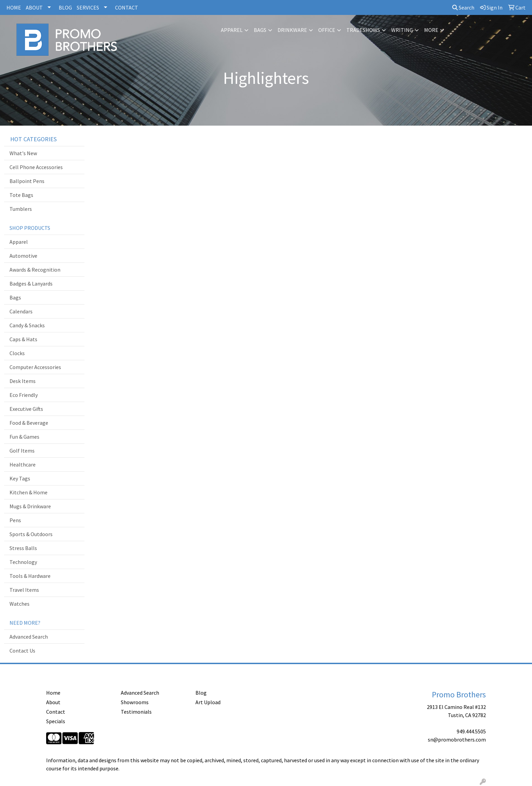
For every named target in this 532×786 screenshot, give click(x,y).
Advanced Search (29, 637)
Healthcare (23, 464)
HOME (14, 7)
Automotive (23, 256)
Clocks (17, 353)
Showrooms (135, 702)
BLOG (65, 7)
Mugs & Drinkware (30, 506)
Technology (23, 562)
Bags (260, 30)
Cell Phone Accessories (36, 167)
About (53, 702)
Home (53, 693)
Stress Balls (23, 548)
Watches (20, 604)
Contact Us (22, 651)
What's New (23, 153)
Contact (56, 712)
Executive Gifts (26, 409)
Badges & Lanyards (31, 284)
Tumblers (21, 209)
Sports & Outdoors (31, 534)
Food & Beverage (29, 423)
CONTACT (127, 7)
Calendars (21, 311)
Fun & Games (24, 437)
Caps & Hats (23, 339)
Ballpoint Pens (27, 181)
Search (463, 7)
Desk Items (23, 381)
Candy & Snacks (27, 325)
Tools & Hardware (30, 576)
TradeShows (363, 30)
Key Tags (20, 478)
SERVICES (88, 7)
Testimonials (136, 712)
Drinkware (292, 30)
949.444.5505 (471, 731)
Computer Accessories (35, 367)
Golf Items (22, 451)
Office (327, 30)
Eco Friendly (24, 395)
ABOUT (34, 7)
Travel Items (24, 590)
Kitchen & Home (28, 492)
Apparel (232, 30)
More (431, 30)
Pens (15, 520)
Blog (201, 693)
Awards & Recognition (35, 270)
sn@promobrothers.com (457, 739)
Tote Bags (21, 195)
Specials (56, 721)
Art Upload (208, 702)
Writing (402, 30)
